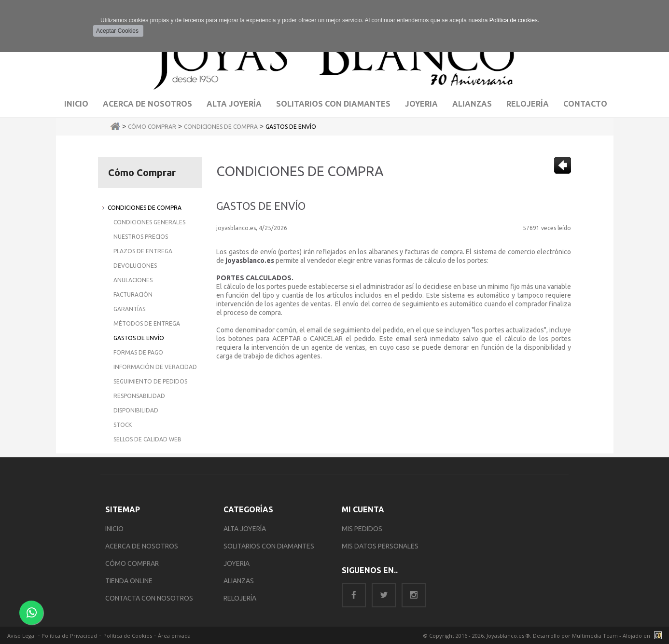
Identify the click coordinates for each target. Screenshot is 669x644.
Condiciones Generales (149, 222)
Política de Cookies (128, 636)
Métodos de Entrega (147, 323)
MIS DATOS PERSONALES (380, 546)
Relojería (528, 104)
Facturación (133, 295)
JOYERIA (237, 563)
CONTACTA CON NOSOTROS (149, 598)
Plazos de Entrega (143, 251)
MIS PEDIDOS (362, 529)
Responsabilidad (139, 396)
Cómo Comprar (152, 127)
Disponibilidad (136, 410)
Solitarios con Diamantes (333, 104)
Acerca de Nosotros (147, 104)
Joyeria (421, 104)
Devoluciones (135, 266)
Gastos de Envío (291, 127)
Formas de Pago (138, 352)
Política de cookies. (514, 20)
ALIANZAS (239, 581)
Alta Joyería (234, 104)
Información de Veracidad (155, 367)
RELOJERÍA (240, 598)
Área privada (174, 636)
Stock (123, 425)
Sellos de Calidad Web (147, 439)
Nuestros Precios (141, 237)
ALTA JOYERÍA (245, 529)
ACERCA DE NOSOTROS (142, 546)
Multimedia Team (595, 636)
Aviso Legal (21, 636)
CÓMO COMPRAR (132, 563)
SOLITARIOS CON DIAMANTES (269, 546)
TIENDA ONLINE (129, 581)
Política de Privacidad (69, 636)
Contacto (585, 104)
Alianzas (472, 104)
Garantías (129, 309)
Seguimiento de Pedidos (150, 381)
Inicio (76, 104)
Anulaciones (133, 280)
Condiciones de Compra (221, 127)
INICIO (114, 529)
